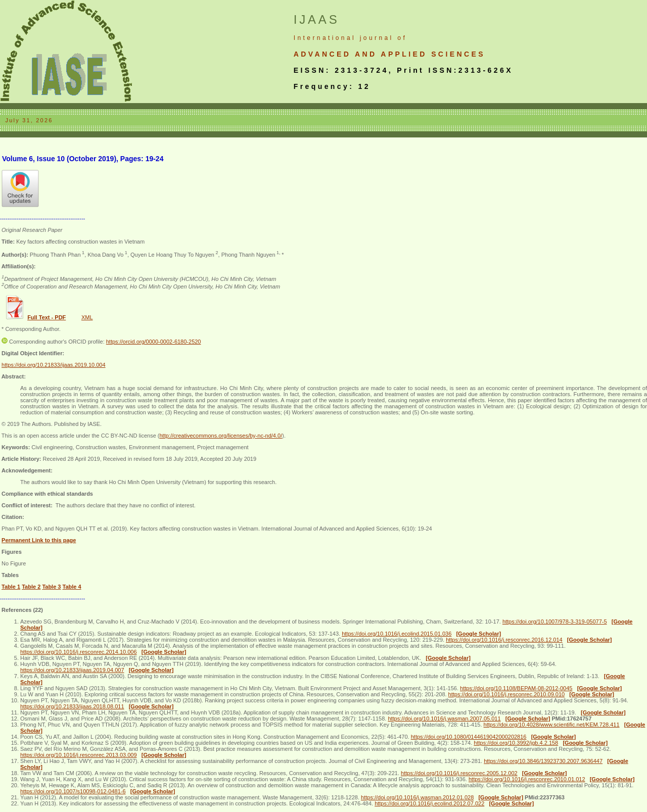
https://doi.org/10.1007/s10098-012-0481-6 (73, 791)
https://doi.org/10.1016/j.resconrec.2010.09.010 (507, 694)
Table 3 (51, 587)
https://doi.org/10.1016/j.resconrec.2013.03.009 (79, 755)
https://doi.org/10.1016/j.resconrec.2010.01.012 (527, 779)
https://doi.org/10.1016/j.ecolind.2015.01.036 (397, 634)
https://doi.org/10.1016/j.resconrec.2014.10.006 (79, 652)
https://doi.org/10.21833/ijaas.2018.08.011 (72, 706)
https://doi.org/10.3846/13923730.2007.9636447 (543, 761)
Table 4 (72, 587)
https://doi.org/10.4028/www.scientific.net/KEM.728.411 (552, 725)
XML (87, 317)
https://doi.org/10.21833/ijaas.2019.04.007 (72, 670)
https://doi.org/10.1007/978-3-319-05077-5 (555, 622)
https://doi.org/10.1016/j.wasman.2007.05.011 (444, 719)
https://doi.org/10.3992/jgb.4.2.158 (516, 743)
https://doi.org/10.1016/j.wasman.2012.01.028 (417, 797)
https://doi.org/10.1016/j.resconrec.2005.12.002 (459, 773)
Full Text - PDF (47, 317)
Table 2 (31, 587)
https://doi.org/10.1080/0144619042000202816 (469, 737)
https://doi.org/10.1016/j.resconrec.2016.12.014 (504, 640)
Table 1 (11, 587)
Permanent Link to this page (39, 540)
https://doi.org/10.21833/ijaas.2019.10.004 (54, 365)
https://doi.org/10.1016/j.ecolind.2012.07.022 (429, 803)
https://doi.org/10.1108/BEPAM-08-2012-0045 (516, 688)
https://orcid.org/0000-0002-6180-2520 (154, 342)
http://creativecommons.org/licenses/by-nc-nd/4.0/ (221, 436)
